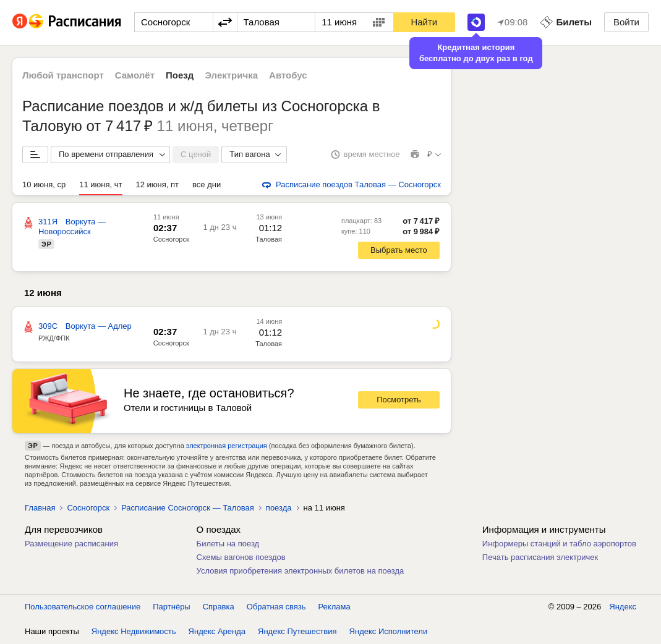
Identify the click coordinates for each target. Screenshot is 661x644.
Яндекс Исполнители (389, 631)
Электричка (231, 75)
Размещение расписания (71, 544)
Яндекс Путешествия (297, 631)
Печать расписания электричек (540, 557)
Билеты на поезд (228, 544)
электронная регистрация (227, 446)
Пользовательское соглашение (83, 607)
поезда (279, 508)
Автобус (288, 75)
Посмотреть (399, 400)
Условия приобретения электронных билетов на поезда (301, 571)
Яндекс (623, 607)
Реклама (335, 607)
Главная (40, 508)
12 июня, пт (158, 184)
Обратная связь (276, 607)
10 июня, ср (44, 184)
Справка (219, 607)
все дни (207, 184)
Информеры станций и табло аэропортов (559, 544)
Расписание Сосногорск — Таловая (188, 508)
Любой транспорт (63, 75)
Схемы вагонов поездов (241, 557)
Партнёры (171, 607)
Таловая (269, 344)
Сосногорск (171, 239)
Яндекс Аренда (217, 631)
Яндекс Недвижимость (134, 631)
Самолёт (135, 75)
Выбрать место (399, 250)
